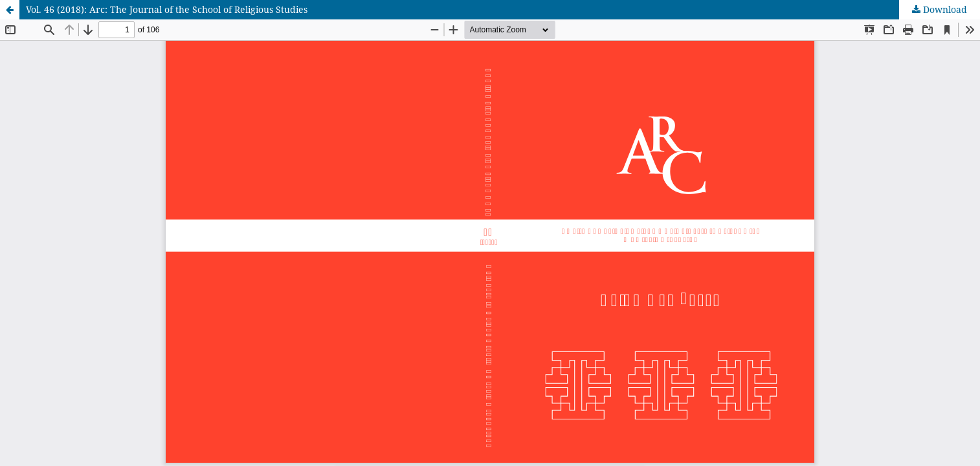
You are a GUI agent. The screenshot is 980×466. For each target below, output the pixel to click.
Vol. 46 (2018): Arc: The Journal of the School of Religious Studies (167, 9)
